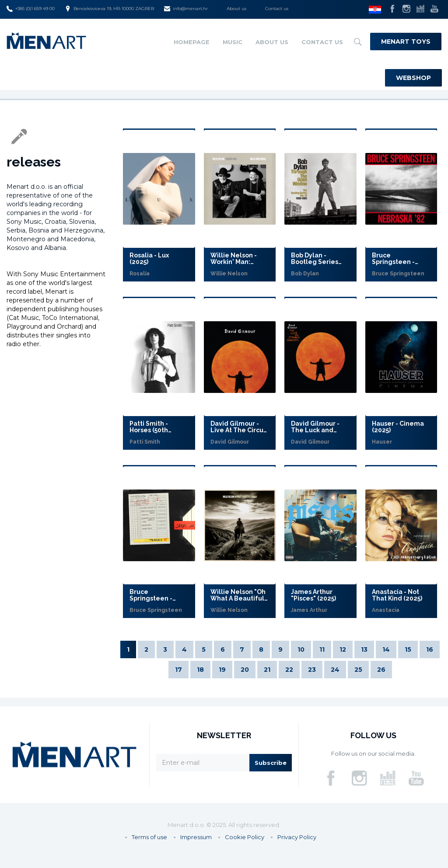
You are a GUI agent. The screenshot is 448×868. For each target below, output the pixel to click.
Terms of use (149, 837)
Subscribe (271, 763)
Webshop (413, 78)
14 (386, 649)
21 (267, 670)
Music (233, 42)
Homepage (192, 42)
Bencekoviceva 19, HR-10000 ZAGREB (109, 9)
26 (381, 670)
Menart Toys (406, 42)
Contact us (277, 9)
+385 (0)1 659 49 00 (31, 9)
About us (236, 9)
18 (200, 670)
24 (335, 670)
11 (322, 649)
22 (289, 670)
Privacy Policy (297, 837)
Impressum (196, 837)
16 (430, 649)
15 (408, 649)
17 (178, 670)
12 (343, 649)
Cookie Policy (245, 837)
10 (301, 649)
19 (222, 670)
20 (245, 670)
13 (364, 649)
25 (358, 670)
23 (312, 670)
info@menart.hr (186, 9)
